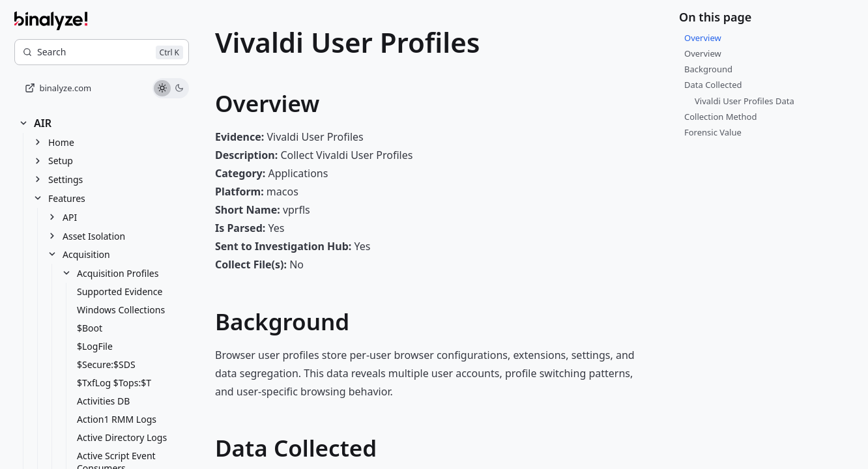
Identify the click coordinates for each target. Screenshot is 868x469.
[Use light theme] (162, 89)
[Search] (102, 52)
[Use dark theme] (179, 89)
